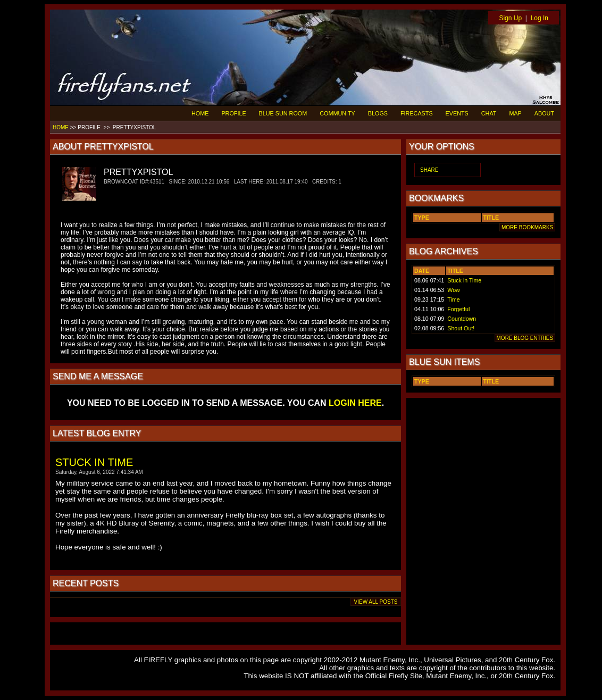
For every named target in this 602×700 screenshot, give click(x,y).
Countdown (462, 319)
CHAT (489, 113)
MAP (515, 113)
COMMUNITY (337, 113)
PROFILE (233, 113)
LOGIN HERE (355, 403)
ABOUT (544, 113)
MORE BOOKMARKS (527, 227)
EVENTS (457, 113)
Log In (540, 18)
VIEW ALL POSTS (376, 602)
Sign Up (510, 18)
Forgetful (458, 309)
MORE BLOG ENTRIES (525, 338)
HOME (200, 113)
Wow (454, 290)
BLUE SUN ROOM (283, 113)
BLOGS (378, 113)
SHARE (429, 170)
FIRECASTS (417, 113)
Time (453, 299)
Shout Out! (461, 328)
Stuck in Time (464, 280)
